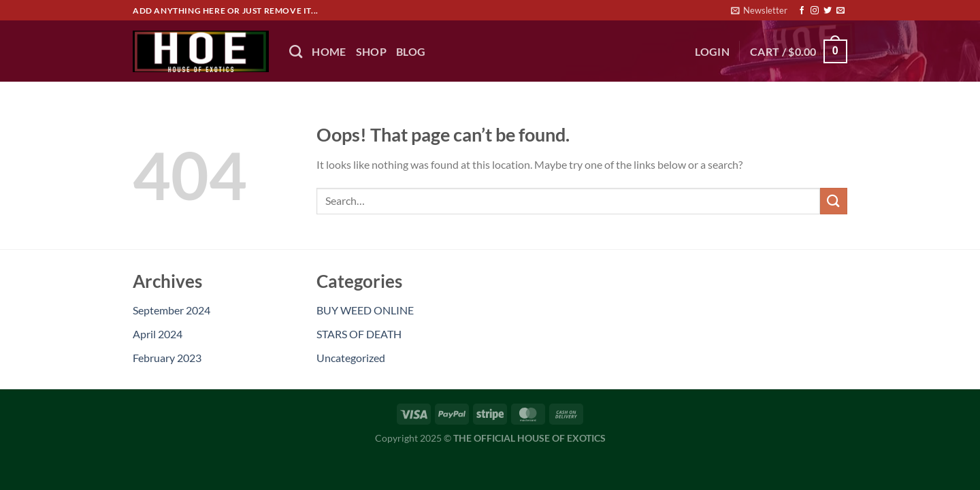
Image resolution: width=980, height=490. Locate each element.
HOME (329, 51)
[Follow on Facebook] (802, 11)
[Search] (296, 51)
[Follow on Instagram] (815, 11)
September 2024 (171, 310)
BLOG (411, 51)
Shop (371, 51)
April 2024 (158, 334)
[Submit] (834, 201)
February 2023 (167, 358)
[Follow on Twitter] (828, 11)
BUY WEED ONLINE (365, 310)
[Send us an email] (840, 11)
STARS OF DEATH (359, 334)
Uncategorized (351, 358)
